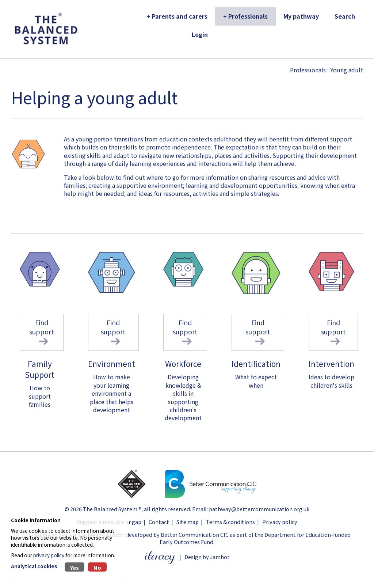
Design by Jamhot (207, 557)
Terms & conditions (230, 522)
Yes (75, 567)
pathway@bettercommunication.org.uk (259, 509)
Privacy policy (280, 522)
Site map (188, 522)
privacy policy (49, 555)
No (97, 567)
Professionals (308, 70)
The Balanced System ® (112, 509)
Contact (159, 522)
